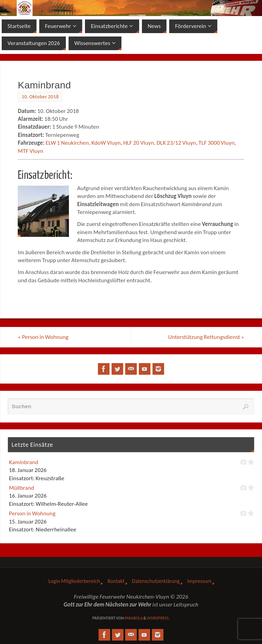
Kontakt (116, 581)
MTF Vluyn (31, 151)
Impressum (199, 581)
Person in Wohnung (43, 337)
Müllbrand (21, 488)
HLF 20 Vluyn (139, 143)
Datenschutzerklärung (156, 581)
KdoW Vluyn (106, 143)
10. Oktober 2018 (40, 97)
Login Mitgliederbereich (74, 581)
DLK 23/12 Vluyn (176, 143)
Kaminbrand (24, 462)
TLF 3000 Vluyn (217, 143)
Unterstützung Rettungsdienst (206, 337)
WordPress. (158, 618)
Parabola (134, 618)
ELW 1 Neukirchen (67, 143)
